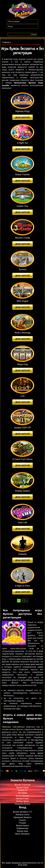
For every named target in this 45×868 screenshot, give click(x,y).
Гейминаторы (22, 828)
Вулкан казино (22, 826)
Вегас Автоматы (23, 834)
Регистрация (14, 21)
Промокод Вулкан (22, 804)
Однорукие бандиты (22, 817)
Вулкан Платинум (22, 785)
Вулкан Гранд (22, 787)
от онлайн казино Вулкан (22, 728)
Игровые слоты (22, 815)
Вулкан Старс (23, 798)
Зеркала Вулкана (22, 780)
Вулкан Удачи (22, 801)
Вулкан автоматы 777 (23, 812)
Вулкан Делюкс (22, 796)
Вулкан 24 (22, 790)
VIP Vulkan (22, 793)
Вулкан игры (22, 831)
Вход (10, 26)
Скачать (23, 820)
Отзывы (22, 823)
